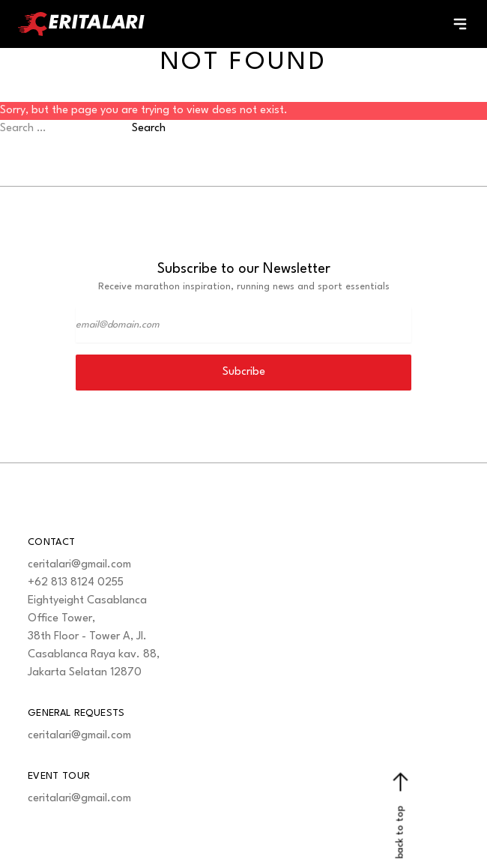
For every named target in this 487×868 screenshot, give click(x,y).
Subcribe (244, 372)
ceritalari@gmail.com (79, 565)
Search (149, 129)
